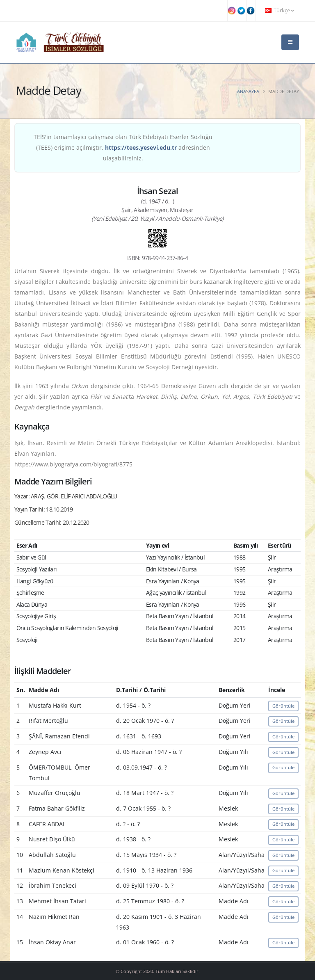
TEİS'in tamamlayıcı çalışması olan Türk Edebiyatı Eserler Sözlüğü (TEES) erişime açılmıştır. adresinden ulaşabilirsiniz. (123, 147)
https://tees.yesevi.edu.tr (141, 147)
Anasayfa (248, 91)
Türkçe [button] (279, 10)
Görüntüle (283, 706)
